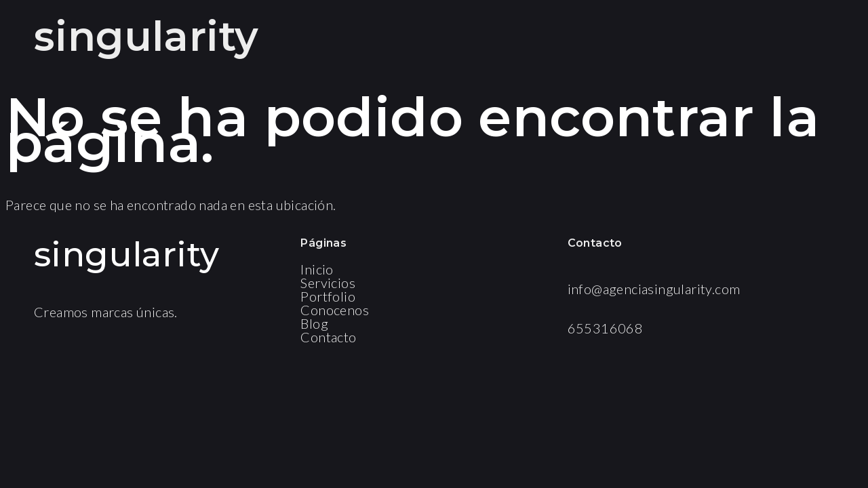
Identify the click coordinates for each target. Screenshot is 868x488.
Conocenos (335, 310)
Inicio (317, 269)
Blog (314, 323)
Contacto (328, 337)
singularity (146, 36)
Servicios (328, 283)
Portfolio (328, 296)
